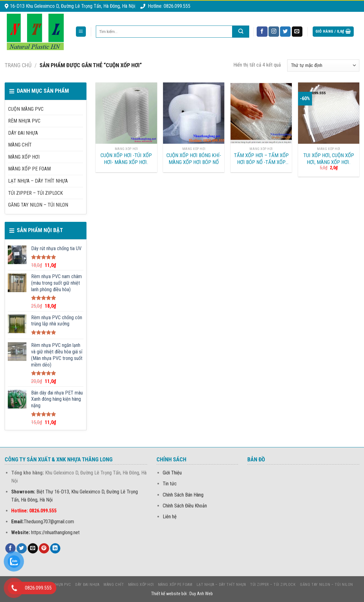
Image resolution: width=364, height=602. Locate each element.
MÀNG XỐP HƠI (24, 157)
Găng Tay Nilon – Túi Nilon (38, 205)
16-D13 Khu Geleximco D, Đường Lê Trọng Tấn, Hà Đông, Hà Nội (70, 6)
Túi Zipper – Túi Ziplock (35, 193)
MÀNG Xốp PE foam (29, 169)
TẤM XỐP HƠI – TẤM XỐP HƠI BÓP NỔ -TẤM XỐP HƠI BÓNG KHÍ (261, 159)
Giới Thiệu (172, 473)
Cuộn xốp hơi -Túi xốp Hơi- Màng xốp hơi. (126, 159)
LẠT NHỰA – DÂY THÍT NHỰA (38, 181)
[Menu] (81, 32)
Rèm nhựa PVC (24, 121)
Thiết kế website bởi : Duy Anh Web (182, 594)
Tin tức (170, 484)
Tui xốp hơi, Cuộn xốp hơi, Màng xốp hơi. (329, 159)
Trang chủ (18, 65)
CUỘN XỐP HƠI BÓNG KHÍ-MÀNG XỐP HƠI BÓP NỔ (194, 159)
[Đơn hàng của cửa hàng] (323, 65)
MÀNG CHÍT (20, 145)
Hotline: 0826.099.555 (165, 6)
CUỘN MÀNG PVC (26, 109)
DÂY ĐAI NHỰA (23, 133)
